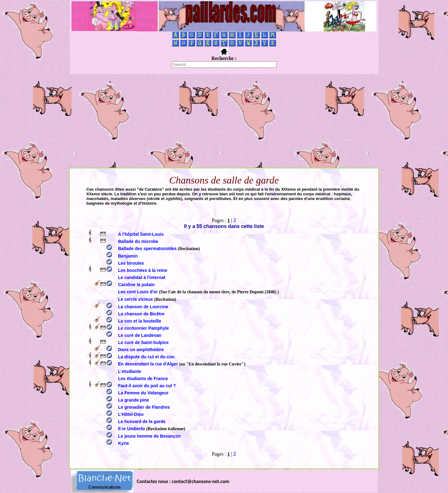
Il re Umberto (132, 429)
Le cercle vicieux (136, 299)
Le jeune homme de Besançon (150, 436)
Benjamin (128, 256)
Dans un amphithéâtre (141, 350)
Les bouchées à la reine (143, 270)
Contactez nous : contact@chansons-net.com (183, 481)
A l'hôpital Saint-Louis (141, 234)
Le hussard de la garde (142, 421)
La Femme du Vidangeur (143, 393)
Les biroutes (131, 263)
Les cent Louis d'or (139, 292)
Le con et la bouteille (140, 321)
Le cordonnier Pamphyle (144, 328)
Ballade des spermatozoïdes (147, 249)
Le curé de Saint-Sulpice (144, 342)
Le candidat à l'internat (142, 277)
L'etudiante (130, 371)
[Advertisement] (224, 121)
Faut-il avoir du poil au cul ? (147, 386)
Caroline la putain (136, 285)
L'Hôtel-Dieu (131, 414)
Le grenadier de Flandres (144, 407)
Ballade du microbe (138, 241)
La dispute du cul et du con (146, 357)
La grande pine (134, 400)
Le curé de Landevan (140, 335)
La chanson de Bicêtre (141, 314)
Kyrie (124, 443)
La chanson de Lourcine (143, 307)
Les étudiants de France (143, 379)
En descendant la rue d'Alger (148, 364)
